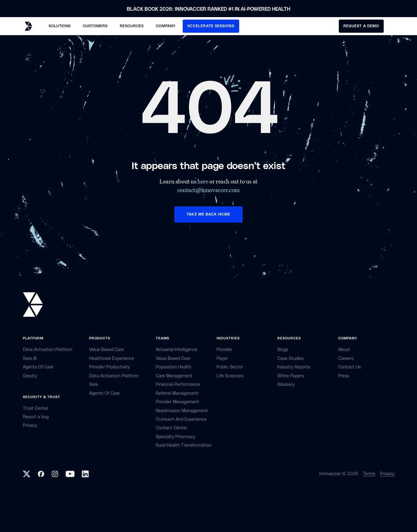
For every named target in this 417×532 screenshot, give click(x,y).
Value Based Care (106, 350)
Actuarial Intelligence (177, 350)
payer (222, 358)
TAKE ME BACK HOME (208, 214)
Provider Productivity (110, 367)
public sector (230, 367)
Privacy (387, 474)
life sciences (230, 376)
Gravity (30, 376)
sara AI (30, 358)
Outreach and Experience (181, 419)
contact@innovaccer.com (209, 190)
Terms (369, 474)
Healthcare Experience (112, 358)
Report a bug (36, 417)
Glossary (286, 384)
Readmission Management (182, 411)
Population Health (174, 367)
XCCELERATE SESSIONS (211, 26)
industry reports (294, 367)
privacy (30, 425)
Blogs (283, 350)
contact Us (349, 367)
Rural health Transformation (184, 445)
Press (344, 376)
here (203, 181)
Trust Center (36, 408)
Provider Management (177, 402)
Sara (94, 384)
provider (225, 350)
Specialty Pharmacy (176, 437)
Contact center (172, 428)
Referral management (177, 393)
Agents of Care (38, 367)
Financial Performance (178, 384)
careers (346, 358)
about (344, 350)
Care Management (174, 376)
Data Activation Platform (48, 350)
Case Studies (291, 358)
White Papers (291, 376)
